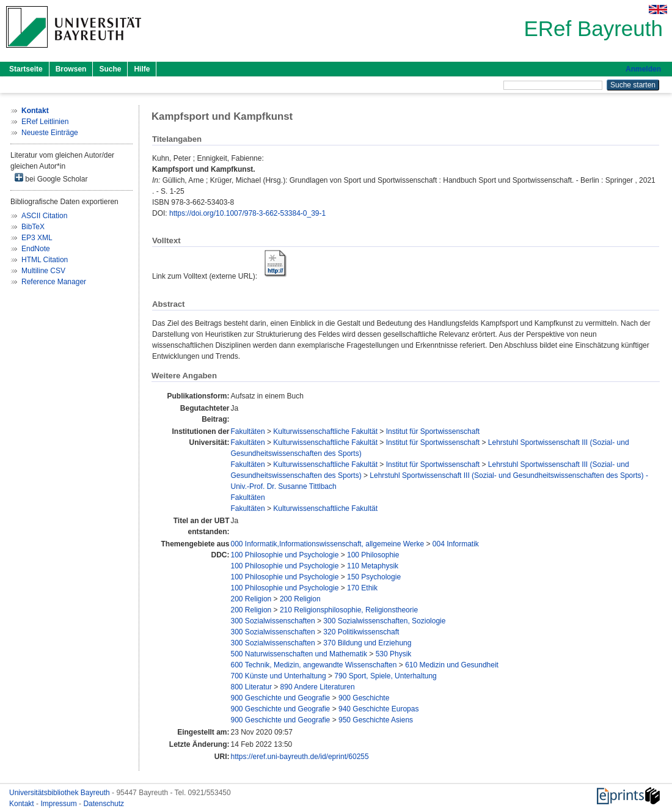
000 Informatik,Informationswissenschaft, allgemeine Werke (328, 544)
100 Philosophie (373, 555)
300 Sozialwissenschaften (273, 621)
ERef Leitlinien (45, 122)
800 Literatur (251, 687)
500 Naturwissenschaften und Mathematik (299, 654)
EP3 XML (37, 238)
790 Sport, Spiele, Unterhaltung (385, 676)
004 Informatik (456, 544)
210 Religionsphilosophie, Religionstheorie (349, 610)
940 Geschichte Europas (378, 709)
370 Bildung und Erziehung (367, 643)
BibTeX (33, 227)
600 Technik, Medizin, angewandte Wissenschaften (314, 665)
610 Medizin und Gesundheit (452, 665)
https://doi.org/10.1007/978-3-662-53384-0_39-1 (247, 213)
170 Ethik (362, 588)
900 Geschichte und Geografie (281, 698)
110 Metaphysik (373, 566)
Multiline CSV (43, 271)
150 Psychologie (374, 577)
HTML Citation (45, 260)
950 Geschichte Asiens (376, 720)
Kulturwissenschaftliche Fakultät (325, 431)
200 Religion (251, 599)
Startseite (26, 69)
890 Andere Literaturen (318, 687)
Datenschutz (104, 804)
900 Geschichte (364, 698)
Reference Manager (54, 282)
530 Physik (394, 654)
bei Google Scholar (51, 178)
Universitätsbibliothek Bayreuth (60, 793)
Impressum (60, 804)
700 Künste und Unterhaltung (279, 676)
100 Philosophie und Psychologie (285, 555)
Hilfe (142, 69)
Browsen (71, 69)
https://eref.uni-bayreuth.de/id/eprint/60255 (300, 757)
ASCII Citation (44, 216)
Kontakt (23, 804)
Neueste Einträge (50, 133)
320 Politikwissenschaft (361, 632)
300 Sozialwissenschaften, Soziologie (384, 621)
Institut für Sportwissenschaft (433, 431)
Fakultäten (248, 431)
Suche (110, 69)
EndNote (36, 249)
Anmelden (643, 69)
